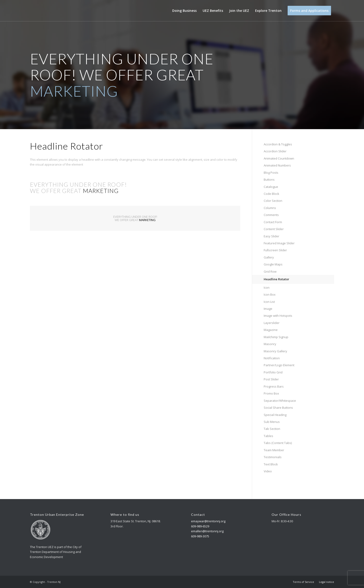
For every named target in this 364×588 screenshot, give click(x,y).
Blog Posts (271, 173)
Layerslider (272, 323)
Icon (267, 287)
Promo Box (271, 393)
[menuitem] (184, 11)
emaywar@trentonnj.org (208, 521)
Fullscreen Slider (275, 250)
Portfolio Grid (273, 372)
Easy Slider (271, 236)
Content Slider (274, 229)
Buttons (269, 180)
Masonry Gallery (275, 351)
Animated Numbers (277, 165)
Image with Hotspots (278, 316)
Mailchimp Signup (276, 337)
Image (268, 309)
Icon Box (270, 294)
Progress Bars (274, 386)
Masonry (270, 344)
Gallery (269, 257)
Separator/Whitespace (280, 401)
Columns (270, 208)
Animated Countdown (279, 158)
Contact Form (273, 222)
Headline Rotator (276, 279)
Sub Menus (272, 422)
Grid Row (270, 271)
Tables (268, 436)
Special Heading (275, 415)
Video (268, 471)
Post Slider (271, 379)
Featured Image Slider (279, 243)
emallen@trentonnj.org (207, 531)
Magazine (271, 330)
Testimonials (273, 457)
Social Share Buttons (278, 408)
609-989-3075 (200, 536)
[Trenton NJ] (40, 11)
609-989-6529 (200, 526)
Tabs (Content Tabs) (278, 443)
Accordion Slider (275, 151)
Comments (271, 215)
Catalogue (271, 187)
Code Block (271, 194)
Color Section (273, 201)
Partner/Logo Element (279, 365)
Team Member (274, 450)
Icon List (269, 302)
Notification (272, 358)
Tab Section (272, 429)
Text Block (271, 464)
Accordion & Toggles (278, 144)
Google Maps (273, 264)
